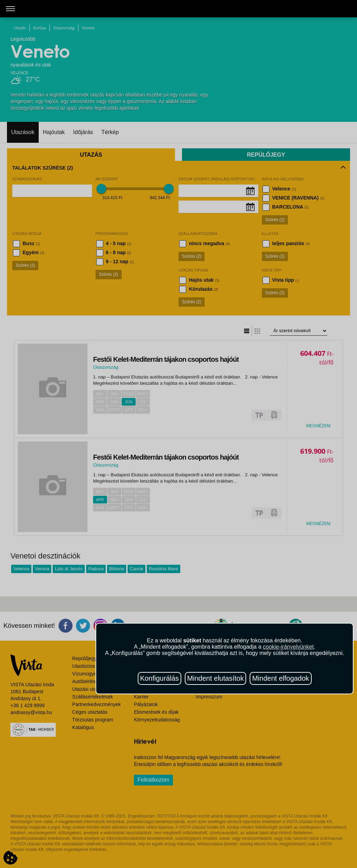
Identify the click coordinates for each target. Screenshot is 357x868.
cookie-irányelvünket (288, 647)
